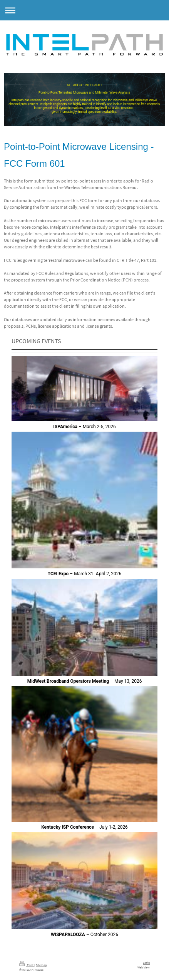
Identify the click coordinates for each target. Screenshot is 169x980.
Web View (144, 967)
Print (27, 965)
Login (146, 963)
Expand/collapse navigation (84, 10)
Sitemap (41, 965)
